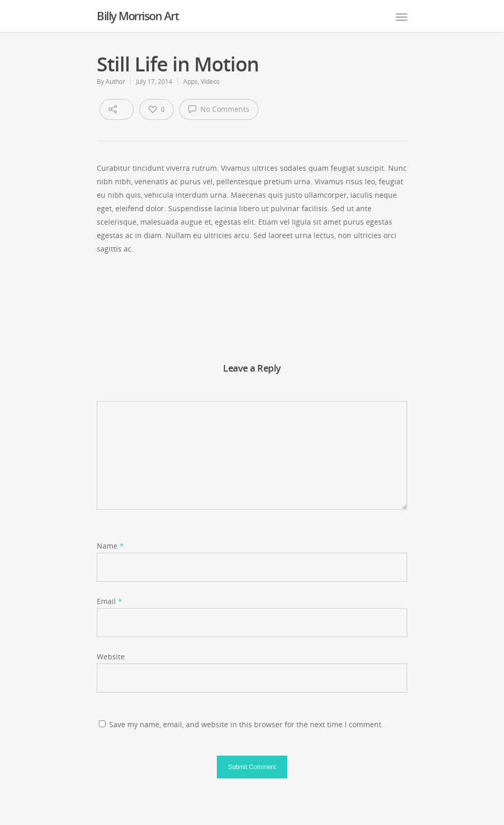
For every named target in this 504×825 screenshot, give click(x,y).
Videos (210, 82)
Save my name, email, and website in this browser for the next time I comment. (246, 724)
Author (115, 82)
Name (110, 546)
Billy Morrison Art (138, 16)
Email (109, 601)
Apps (190, 82)
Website (111, 657)
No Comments (219, 109)
